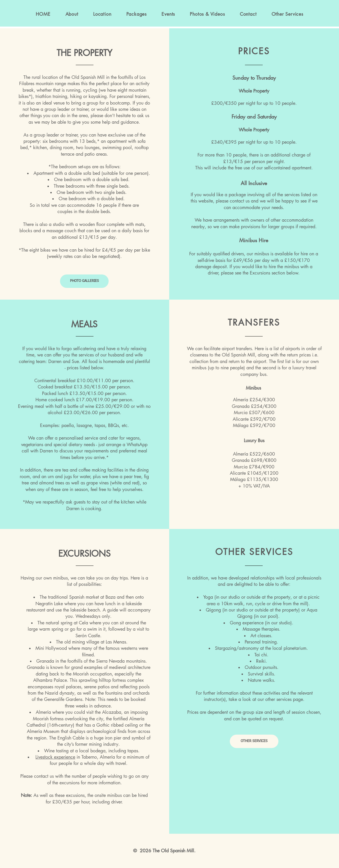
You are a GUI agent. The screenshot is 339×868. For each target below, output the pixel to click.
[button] (137, 14)
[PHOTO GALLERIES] (84, 281)
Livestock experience (55, 757)
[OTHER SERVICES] (254, 741)
